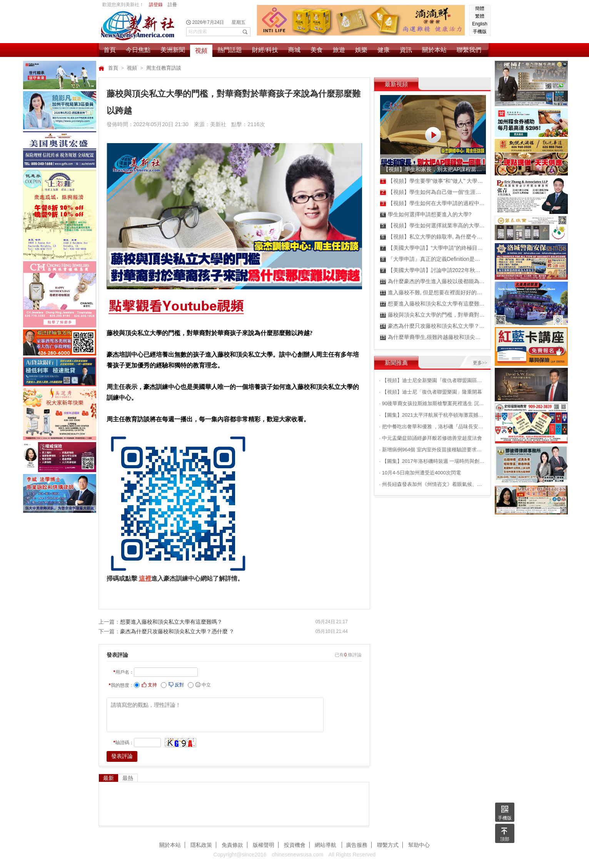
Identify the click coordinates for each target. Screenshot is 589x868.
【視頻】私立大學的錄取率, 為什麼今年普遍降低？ (433, 237)
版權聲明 (264, 845)
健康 (384, 50)
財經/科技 (265, 50)
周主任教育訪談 (164, 68)
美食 (317, 50)
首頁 (110, 50)
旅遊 (339, 50)
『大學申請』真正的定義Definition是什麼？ (433, 259)
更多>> (480, 363)
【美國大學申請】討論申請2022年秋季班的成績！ (433, 270)
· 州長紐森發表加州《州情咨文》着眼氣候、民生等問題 (432, 484)
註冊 (172, 5)
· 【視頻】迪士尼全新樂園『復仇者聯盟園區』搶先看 (432, 380)
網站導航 (326, 845)
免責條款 (232, 845)
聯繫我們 (469, 50)
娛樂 (361, 50)
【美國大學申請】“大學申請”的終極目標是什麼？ (433, 248)
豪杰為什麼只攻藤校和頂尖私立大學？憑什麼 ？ (177, 631)
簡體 (480, 8)
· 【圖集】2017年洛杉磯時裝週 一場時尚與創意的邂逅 (432, 461)
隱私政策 (201, 845)
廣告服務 (357, 845)
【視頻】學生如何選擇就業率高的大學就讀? (433, 226)
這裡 (145, 578)
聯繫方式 (388, 845)
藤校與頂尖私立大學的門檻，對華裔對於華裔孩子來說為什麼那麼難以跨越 (433, 315)
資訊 (406, 50)
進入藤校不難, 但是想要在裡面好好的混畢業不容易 (433, 293)
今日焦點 (138, 50)
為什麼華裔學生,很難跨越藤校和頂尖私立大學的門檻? (433, 337)
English (480, 24)
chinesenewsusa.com (297, 855)
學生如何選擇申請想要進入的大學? (426, 214)
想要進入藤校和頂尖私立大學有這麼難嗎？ (171, 622)
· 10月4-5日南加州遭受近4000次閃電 (420, 473)
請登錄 (156, 5)
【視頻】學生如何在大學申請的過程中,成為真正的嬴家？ (433, 203)
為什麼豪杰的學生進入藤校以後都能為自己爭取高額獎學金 (433, 281)
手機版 (480, 32)
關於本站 (434, 50)
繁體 (480, 16)
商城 (294, 50)
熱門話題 (230, 50)
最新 (108, 778)
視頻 (201, 51)
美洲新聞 (173, 50)
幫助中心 (419, 845)
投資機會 (295, 845)
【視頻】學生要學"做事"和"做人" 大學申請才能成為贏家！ (433, 181)
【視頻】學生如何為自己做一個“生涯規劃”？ (433, 192)
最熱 (128, 778)
